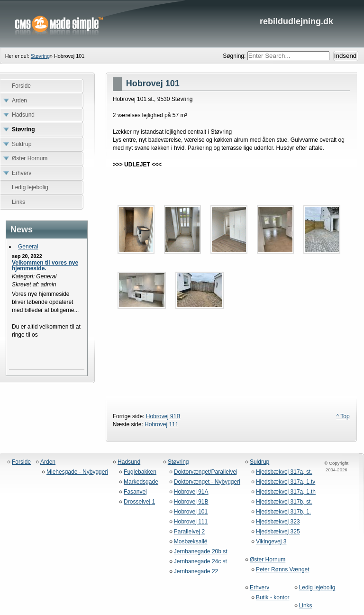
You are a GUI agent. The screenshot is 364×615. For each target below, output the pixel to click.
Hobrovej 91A (191, 492)
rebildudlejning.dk (182, 24)
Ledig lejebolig (317, 588)
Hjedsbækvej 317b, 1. (283, 512)
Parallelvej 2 (189, 532)
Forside (21, 462)
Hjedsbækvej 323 (278, 522)
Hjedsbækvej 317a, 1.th (286, 492)
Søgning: (235, 56)
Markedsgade (141, 482)
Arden (48, 462)
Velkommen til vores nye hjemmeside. (45, 266)
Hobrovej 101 (191, 512)
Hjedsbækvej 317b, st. (284, 502)
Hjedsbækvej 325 (278, 532)
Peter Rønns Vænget (283, 570)
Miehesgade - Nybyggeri (77, 472)
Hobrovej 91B (163, 416)
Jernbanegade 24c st (200, 562)
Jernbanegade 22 (196, 572)
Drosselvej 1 (139, 502)
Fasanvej (135, 492)
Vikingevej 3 (271, 542)
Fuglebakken (140, 472)
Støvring (40, 56)
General (28, 247)
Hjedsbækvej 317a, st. (284, 472)
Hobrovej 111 (161, 424)
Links (306, 606)
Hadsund (129, 462)
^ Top (343, 416)
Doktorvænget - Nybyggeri (207, 482)
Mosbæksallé (191, 542)
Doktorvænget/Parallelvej (206, 472)
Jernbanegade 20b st (201, 552)
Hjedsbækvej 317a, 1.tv (286, 482)
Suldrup (259, 462)
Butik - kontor (273, 598)
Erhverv (259, 588)
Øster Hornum (268, 560)
